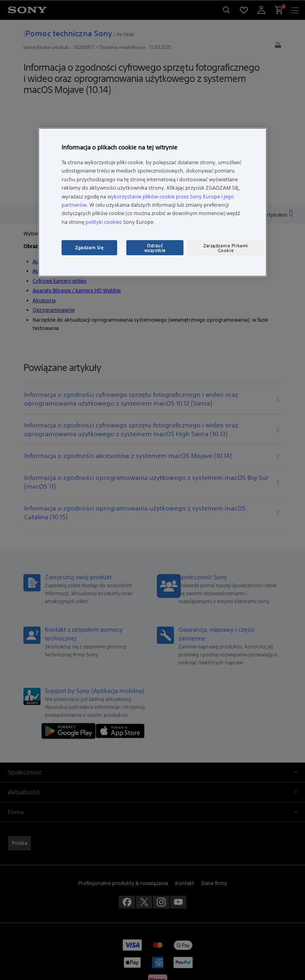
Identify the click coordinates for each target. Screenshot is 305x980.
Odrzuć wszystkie (155, 248)
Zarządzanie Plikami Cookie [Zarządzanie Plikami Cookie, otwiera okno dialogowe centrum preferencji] (226, 248)
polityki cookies (104, 222)
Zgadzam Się (89, 248)
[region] (152, 202)
